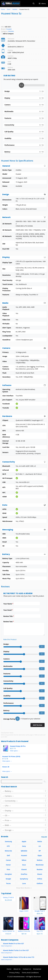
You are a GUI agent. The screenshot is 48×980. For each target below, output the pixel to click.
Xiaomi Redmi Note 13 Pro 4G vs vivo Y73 (19, 957)
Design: (6, 644)
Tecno (8, 883)
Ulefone (40, 883)
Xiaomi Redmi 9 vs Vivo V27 (13, 944)
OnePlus (24, 874)
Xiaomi (24, 869)
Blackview (40, 865)
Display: (6, 651)
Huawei (25, 741)
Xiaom (40, 874)
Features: (7, 674)
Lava (24, 883)
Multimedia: (8, 666)
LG (40, 846)
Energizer (8, 874)
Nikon (24, 860)
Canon (8, 860)
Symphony (24, 879)
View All (44, 837)
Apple (24, 841)
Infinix (40, 879)
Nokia (40, 841)
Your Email (8, 610)
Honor (8, 865)
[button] (34, 4)
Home (9, 969)
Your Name (8, 604)
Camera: (7, 659)
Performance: (9, 703)
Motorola (8, 851)
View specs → (15, 751)
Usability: (7, 696)
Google (8, 879)
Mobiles (11, 31)
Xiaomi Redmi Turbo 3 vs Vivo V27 (16, 950)
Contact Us (27, 969)
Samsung (8, 841)
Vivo (8, 869)
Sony (24, 846)
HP (40, 851)
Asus (24, 865)
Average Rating (9, 719)
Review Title (9, 616)
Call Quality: (8, 688)
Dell (8, 855)
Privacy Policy (14, 973)
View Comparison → (7, 946)
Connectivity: (8, 681)
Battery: (7, 710)
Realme (40, 869)
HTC (8, 846)
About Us (17, 969)
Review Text (9, 622)
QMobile (24, 851)
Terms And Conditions (30, 973)
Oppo (40, 855)
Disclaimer (37, 969)
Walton (40, 860)
